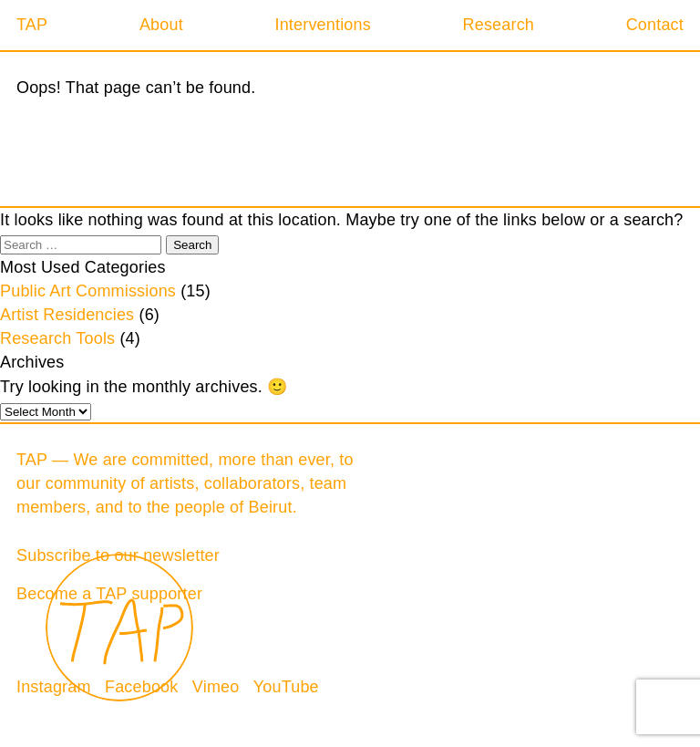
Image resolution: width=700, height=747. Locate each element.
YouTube (286, 687)
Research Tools (57, 338)
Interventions (322, 25)
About (161, 25)
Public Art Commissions (88, 291)
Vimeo (216, 687)
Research (499, 25)
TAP (32, 25)
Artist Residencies (67, 315)
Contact (655, 25)
